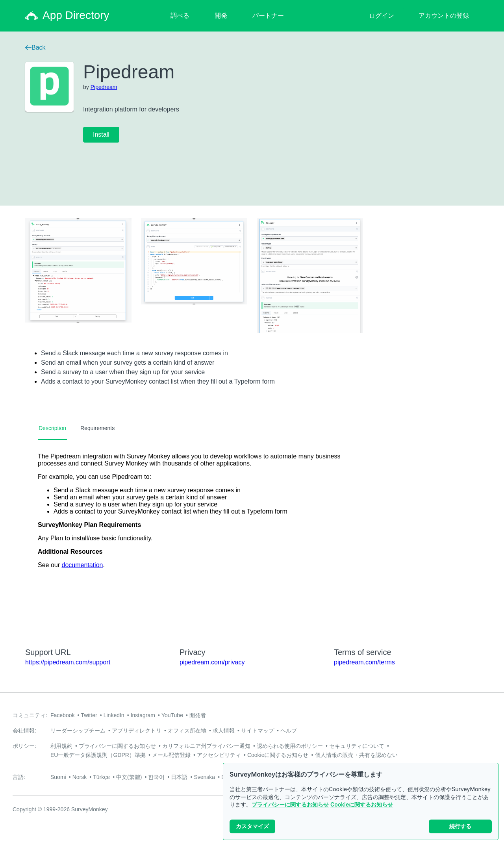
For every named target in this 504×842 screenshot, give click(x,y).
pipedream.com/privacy (212, 662)
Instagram (143, 715)
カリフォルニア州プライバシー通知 (206, 746)
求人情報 (224, 731)
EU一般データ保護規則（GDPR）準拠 (98, 755)
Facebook (62, 715)
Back (35, 47)
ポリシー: (24, 746)
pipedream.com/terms (364, 662)
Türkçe (101, 777)
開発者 (198, 715)
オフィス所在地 (187, 731)
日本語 (179, 777)
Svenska (204, 777)
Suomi (58, 777)
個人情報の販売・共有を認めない (356, 755)
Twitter (89, 715)
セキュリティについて (357, 746)
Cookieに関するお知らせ (362, 804)
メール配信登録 (171, 755)
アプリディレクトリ (137, 731)
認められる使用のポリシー (290, 746)
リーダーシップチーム (78, 731)
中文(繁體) (129, 777)
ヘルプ (289, 731)
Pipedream (104, 87)
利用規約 (61, 746)
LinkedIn (114, 715)
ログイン (382, 16)
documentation (82, 565)
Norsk (80, 777)
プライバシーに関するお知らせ (290, 804)
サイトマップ (258, 731)
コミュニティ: (30, 715)
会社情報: (24, 731)
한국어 (156, 777)
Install (101, 134)
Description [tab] (52, 428)
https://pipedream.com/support (68, 662)
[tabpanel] (252, 539)
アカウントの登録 (444, 16)
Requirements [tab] (97, 428)
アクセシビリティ (219, 755)
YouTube (172, 715)
